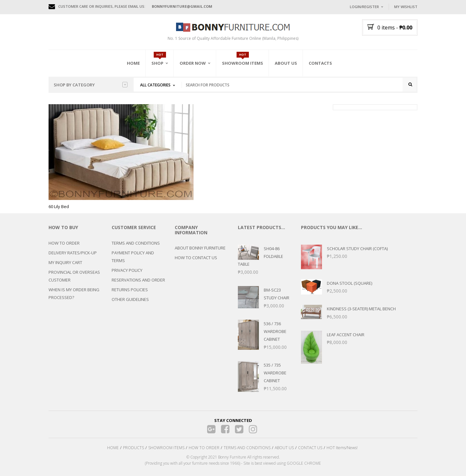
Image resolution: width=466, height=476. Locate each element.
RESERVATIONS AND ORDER (138, 280)
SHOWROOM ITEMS (166, 448)
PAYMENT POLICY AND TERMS (133, 257)
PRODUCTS (133, 448)
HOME (113, 448)
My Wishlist (406, 7)
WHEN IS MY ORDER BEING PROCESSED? (74, 293)
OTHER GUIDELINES (130, 299)
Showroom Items (243, 63)
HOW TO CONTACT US (196, 258)
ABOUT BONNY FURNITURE (200, 248)
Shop (157, 63)
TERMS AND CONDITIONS (136, 243)
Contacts (320, 63)
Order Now (193, 63)
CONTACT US (310, 448)
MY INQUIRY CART (65, 262)
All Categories (155, 85)
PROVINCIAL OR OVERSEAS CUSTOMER (74, 276)
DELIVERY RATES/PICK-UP (73, 253)
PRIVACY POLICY (127, 270)
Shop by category (91, 85)
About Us (286, 63)
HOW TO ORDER (64, 243)
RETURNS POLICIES (130, 290)
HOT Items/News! (342, 448)
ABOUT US (284, 448)
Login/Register (364, 7)
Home (133, 63)
